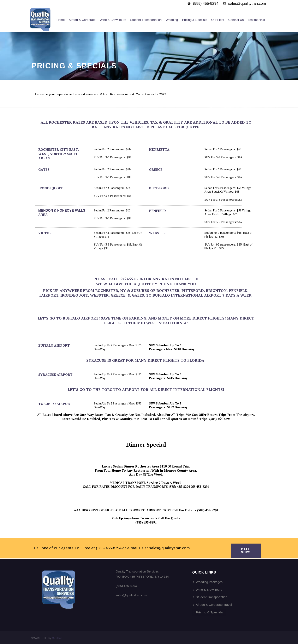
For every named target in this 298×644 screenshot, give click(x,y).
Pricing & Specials (195, 20)
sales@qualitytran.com (247, 4)
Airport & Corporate (82, 20)
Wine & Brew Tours (113, 20)
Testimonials (256, 20)
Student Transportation (146, 20)
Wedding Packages (208, 582)
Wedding (172, 20)
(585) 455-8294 (206, 4)
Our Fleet (218, 20)
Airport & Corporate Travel (213, 605)
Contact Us (236, 20)
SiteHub (57, 638)
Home (61, 20)
